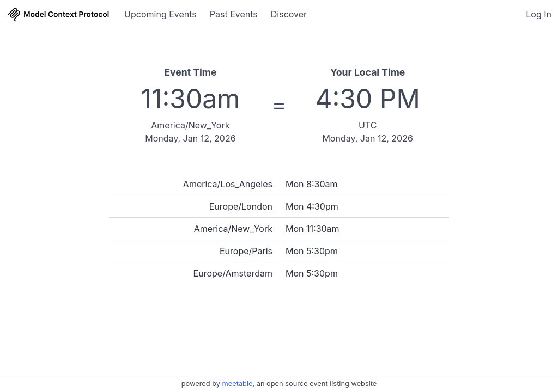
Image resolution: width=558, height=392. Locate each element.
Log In (539, 14)
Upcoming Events (160, 14)
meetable (238, 384)
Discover (289, 14)
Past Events (234, 14)
